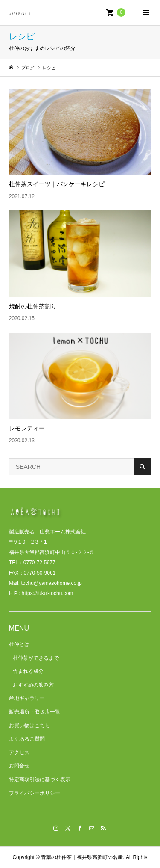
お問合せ (19, 766)
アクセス (19, 752)
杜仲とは (19, 644)
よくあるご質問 (27, 739)
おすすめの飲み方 (33, 685)
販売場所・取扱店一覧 (35, 712)
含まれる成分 (28, 671)
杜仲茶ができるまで (36, 658)
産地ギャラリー (27, 698)
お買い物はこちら (29, 726)
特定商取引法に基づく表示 (40, 779)
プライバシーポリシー (35, 793)
